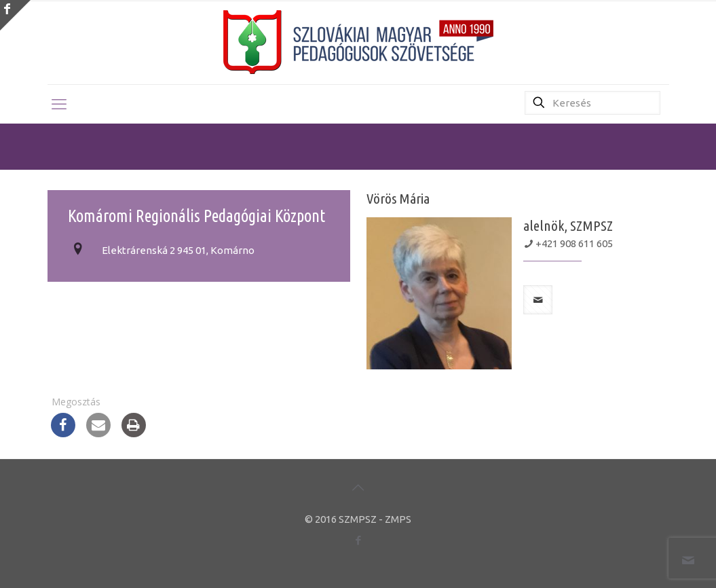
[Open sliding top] (15, 15)
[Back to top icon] (358, 488)
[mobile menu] (59, 104)
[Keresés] (592, 103)
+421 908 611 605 (574, 243)
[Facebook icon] (358, 540)
